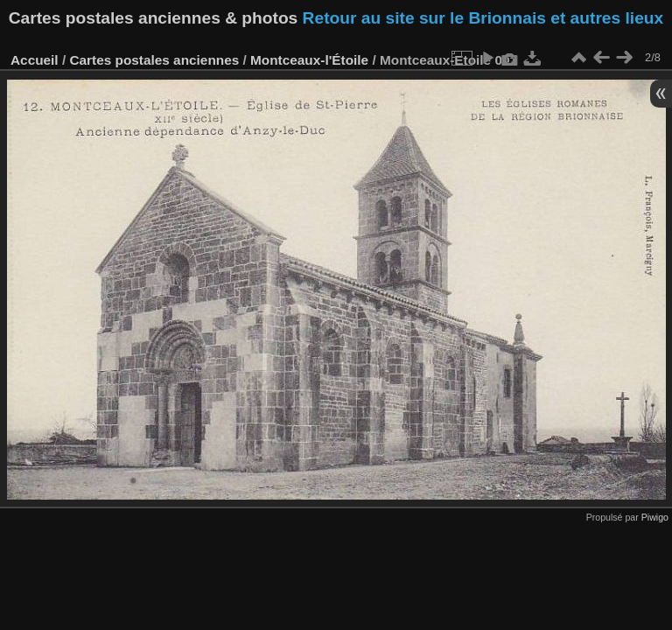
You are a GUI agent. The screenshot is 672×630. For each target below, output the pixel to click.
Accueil (35, 60)
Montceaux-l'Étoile (309, 60)
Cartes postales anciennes (154, 60)
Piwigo (655, 517)
